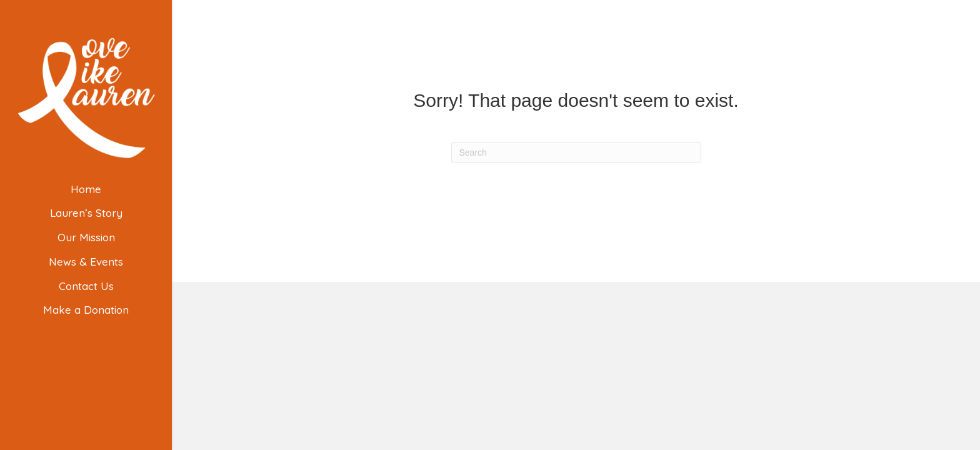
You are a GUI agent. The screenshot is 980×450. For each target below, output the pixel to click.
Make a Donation (86, 310)
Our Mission (86, 237)
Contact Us (86, 286)
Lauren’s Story (86, 213)
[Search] (576, 152)
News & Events (86, 262)
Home (86, 189)
